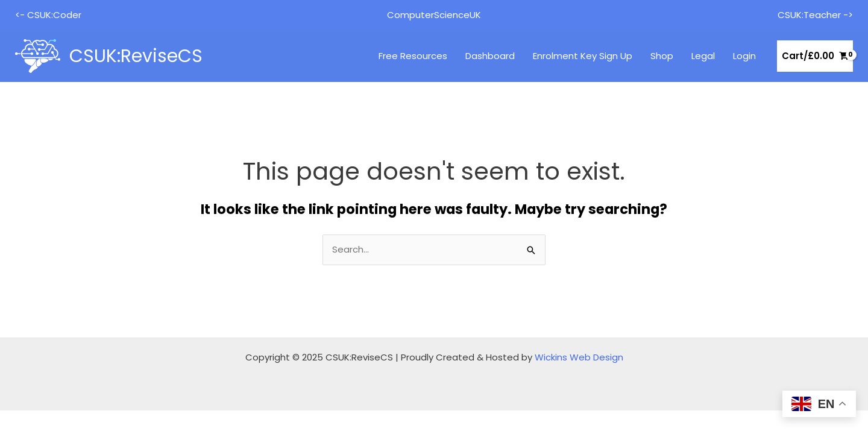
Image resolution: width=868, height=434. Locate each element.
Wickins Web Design (579, 357)
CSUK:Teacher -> (815, 15)
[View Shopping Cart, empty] (815, 56)
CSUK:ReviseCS (136, 56)
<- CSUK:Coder (48, 15)
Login (744, 56)
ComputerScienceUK (434, 15)
